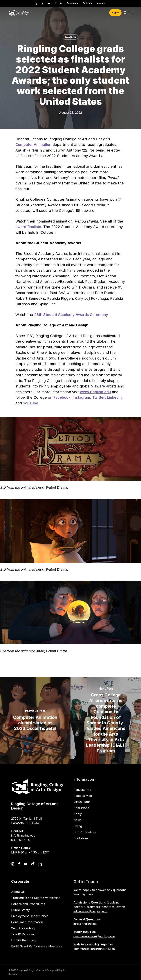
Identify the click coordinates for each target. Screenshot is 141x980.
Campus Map (83, 796)
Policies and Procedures (28, 904)
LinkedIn (114, 397)
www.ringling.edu (95, 392)
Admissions (81, 808)
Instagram (81, 397)
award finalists (28, 227)
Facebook (62, 397)
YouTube (31, 403)
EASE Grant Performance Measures (37, 946)
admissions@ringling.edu (90, 911)
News (77, 820)
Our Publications (85, 832)
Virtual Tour (82, 802)
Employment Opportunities (30, 916)
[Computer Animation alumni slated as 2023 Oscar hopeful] (35, 721)
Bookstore (81, 838)
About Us (18, 892)
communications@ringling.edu (94, 936)
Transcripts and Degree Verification (36, 898)
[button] (131, 13)
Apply (78, 814)
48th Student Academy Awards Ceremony (71, 315)
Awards (70, 37)
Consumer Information (27, 922)
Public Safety (20, 910)
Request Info (82, 790)
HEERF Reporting (23, 940)
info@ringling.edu (85, 924)
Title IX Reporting (23, 934)
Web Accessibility (23, 928)
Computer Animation (33, 145)
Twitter (99, 397)
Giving (78, 826)
